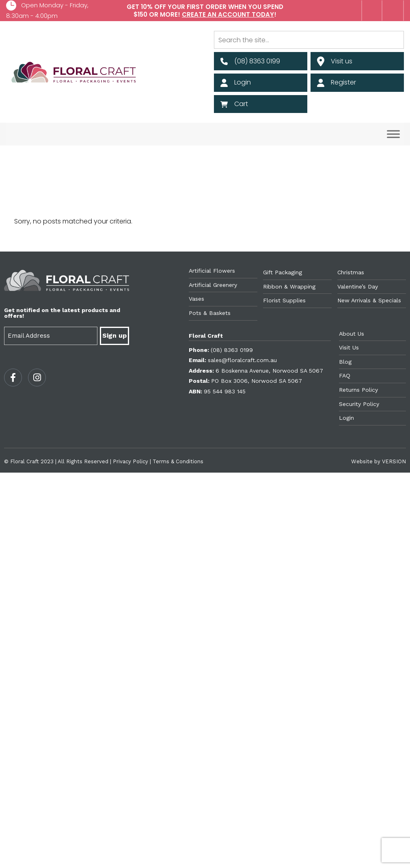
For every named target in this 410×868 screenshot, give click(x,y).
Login (346, 418)
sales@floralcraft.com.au (242, 360)
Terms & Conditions (178, 461)
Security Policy (359, 404)
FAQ (345, 375)
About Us (352, 334)
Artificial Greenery (213, 285)
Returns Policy (358, 390)
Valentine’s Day (358, 286)
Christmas (351, 272)
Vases (196, 299)
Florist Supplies (284, 300)
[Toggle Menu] (393, 134)
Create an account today (228, 14)
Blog (345, 362)
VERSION (394, 461)
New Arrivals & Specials (369, 300)
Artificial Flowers (212, 271)
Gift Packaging (283, 272)
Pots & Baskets (210, 313)
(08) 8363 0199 (232, 350)
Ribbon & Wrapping (289, 286)
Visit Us (349, 347)
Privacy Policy (131, 461)
